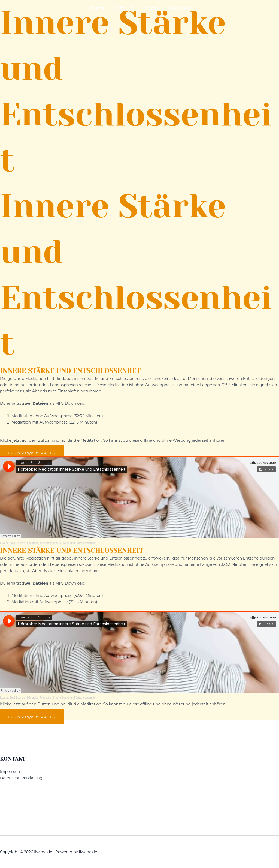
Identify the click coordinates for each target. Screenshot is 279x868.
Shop (151, 8)
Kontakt (180, 8)
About (124, 8)
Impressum (11, 771)
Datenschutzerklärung (22, 777)
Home (96, 8)
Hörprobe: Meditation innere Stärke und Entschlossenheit (62, 543)
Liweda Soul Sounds (12, 543)
